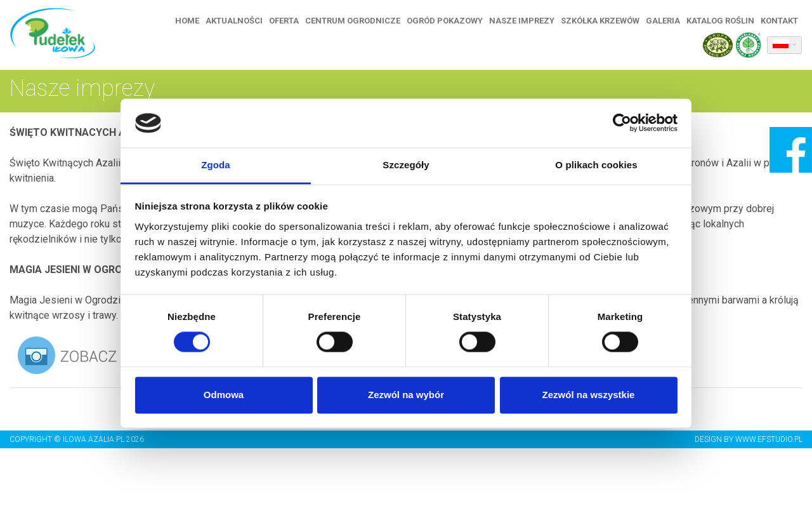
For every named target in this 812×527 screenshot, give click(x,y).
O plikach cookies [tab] (596, 165)
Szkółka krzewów (601, 21)
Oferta (285, 21)
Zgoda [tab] (216, 165)
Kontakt (780, 21)
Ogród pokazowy (445, 21)
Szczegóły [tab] (406, 165)
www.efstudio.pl (769, 439)
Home (188, 21)
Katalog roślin (721, 21)
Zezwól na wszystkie (589, 395)
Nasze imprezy (522, 21)
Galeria (664, 21)
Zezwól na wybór (406, 395)
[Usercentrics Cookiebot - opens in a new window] (622, 123)
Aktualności (235, 21)
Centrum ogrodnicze (353, 21)
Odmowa (224, 395)
